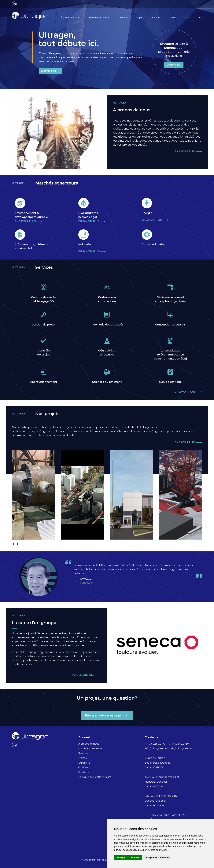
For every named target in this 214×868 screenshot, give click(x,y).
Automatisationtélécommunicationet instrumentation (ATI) (170, 355)
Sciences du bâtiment (107, 382)
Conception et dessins (170, 325)
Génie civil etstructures (107, 353)
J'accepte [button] (121, 857)
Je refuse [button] (135, 857)
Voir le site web (84, 675)
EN (201, 18)
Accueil (84, 738)
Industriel (85, 245)
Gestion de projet (44, 325)
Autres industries (153, 245)
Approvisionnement (44, 382)
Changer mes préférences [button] (157, 857)
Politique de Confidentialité (95, 777)
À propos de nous (71, 18)
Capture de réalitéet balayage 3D (44, 299)
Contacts (188, 18)
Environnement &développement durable (31, 215)
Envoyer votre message (103, 716)
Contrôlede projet (44, 353)
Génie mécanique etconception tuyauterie (170, 299)
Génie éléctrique (170, 382)
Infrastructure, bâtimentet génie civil (32, 247)
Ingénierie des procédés (107, 325)
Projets (139, 18)
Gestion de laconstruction (107, 299)
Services (125, 18)
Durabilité (155, 18)
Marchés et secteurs (100, 18)
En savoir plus (49, 71)
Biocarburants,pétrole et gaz (88, 215)
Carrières (172, 18)
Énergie (147, 213)
